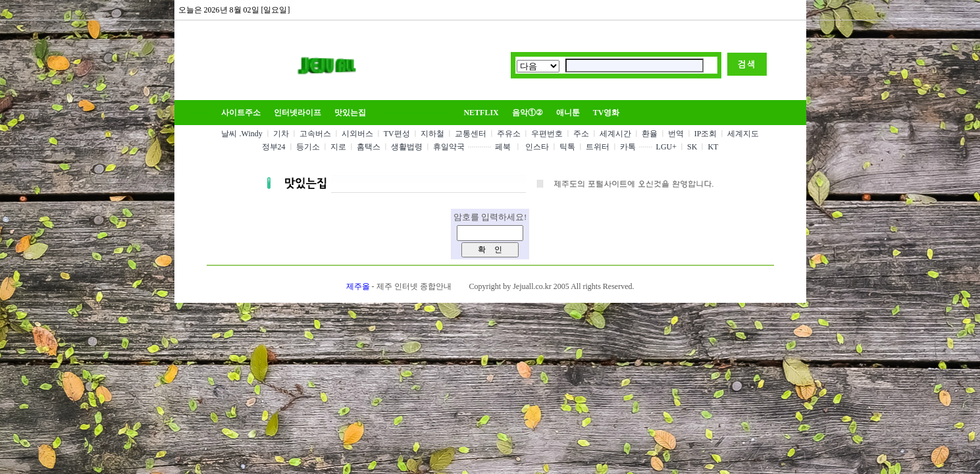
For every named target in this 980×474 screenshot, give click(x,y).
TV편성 (397, 134)
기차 (281, 134)
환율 (650, 134)
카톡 (628, 147)
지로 (338, 147)
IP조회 (706, 134)
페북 (503, 147)
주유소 (509, 134)
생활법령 (407, 147)
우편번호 (547, 134)
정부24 (274, 147)
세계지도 (743, 134)
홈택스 (369, 147)
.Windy (251, 134)
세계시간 (615, 134)
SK (692, 147)
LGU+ (666, 147)
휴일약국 (449, 147)
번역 (676, 134)
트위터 (598, 147)
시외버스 (357, 134)
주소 (581, 134)
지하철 (432, 134)
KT (713, 147)
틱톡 (567, 147)
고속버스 (315, 134)
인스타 (537, 147)
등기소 (308, 147)
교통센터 (471, 134)
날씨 (229, 134)
